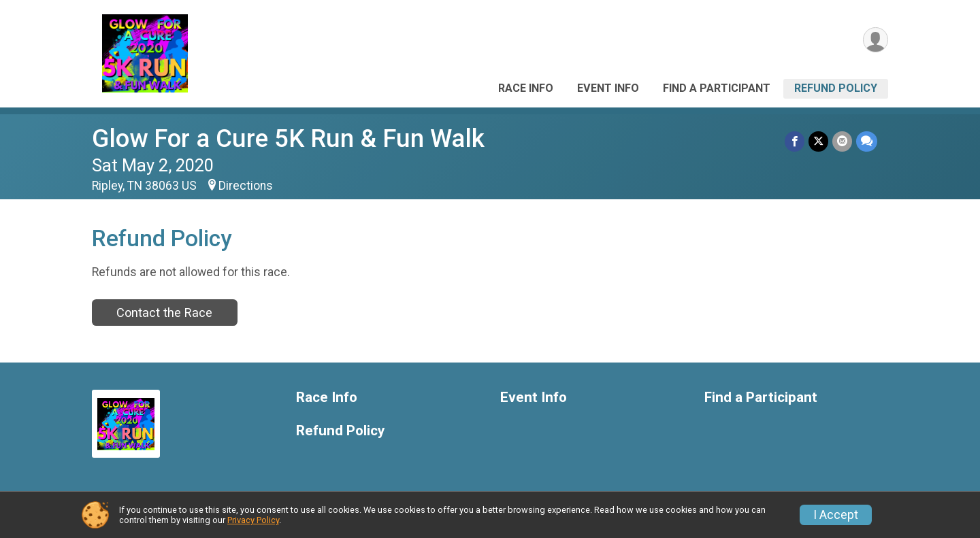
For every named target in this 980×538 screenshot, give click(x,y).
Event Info (608, 88)
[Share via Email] (842, 141)
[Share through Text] (867, 141)
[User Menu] (876, 40)
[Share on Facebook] (795, 141)
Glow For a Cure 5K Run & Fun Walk (288, 138)
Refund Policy (836, 88)
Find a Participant (717, 88)
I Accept (836, 515)
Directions (246, 186)
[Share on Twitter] (818, 141)
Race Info (526, 88)
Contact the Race (164, 313)
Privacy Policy (253, 520)
